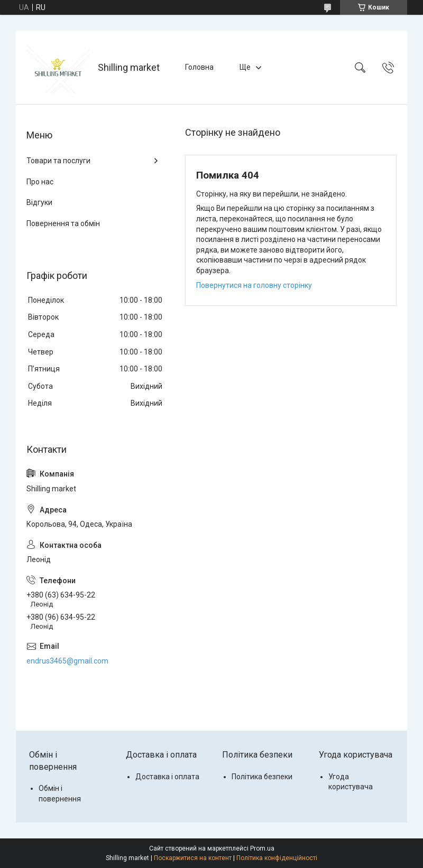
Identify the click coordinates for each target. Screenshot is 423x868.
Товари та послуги (58, 161)
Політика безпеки (262, 777)
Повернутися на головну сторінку (254, 285)
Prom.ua (262, 848)
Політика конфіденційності (277, 858)
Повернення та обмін (63, 223)
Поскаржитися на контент (193, 858)
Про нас (40, 182)
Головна (199, 67)
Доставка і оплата (167, 777)
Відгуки (39, 202)
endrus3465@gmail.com (67, 661)
